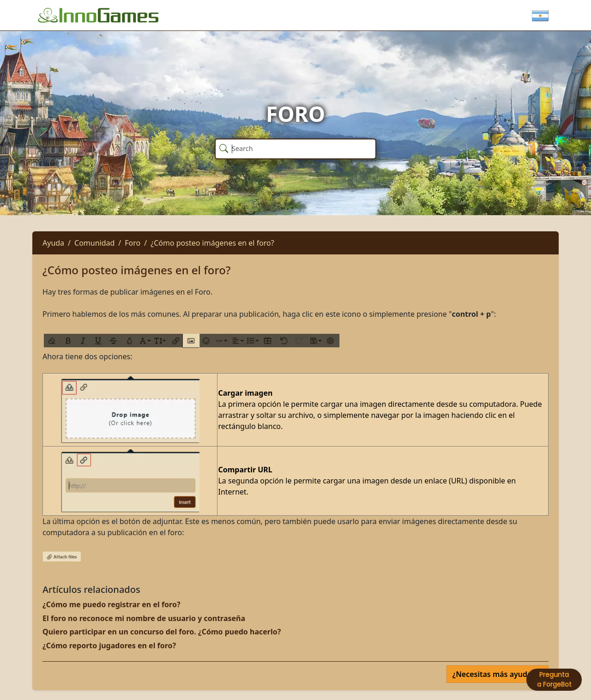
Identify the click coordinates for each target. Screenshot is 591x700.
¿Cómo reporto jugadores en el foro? (109, 646)
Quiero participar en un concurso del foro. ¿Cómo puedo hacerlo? (162, 632)
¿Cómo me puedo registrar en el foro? (112, 604)
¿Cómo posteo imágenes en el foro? (212, 243)
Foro (133, 243)
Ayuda (53, 243)
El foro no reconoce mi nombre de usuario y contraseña (144, 618)
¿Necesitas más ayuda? (495, 674)
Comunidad (94, 243)
